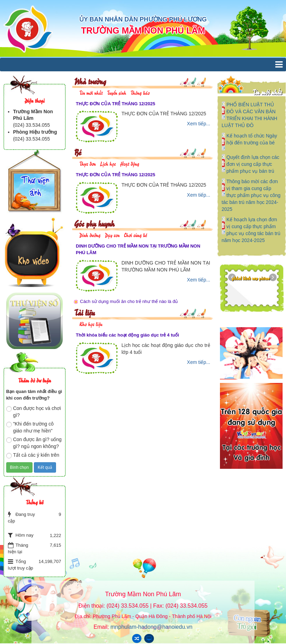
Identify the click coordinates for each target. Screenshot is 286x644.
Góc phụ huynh (94, 223)
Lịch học (108, 163)
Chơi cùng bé (135, 235)
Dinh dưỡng (90, 235)
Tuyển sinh (117, 92)
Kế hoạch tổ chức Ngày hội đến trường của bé (252, 139)
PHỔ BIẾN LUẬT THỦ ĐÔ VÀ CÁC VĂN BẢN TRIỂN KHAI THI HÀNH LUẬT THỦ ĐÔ (250, 115)
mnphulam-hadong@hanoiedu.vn (152, 627)
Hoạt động (130, 163)
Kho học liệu (91, 324)
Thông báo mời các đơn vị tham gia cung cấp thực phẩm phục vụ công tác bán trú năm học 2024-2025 (251, 195)
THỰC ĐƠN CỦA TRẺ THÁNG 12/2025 (115, 104)
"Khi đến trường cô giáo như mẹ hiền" (30, 427)
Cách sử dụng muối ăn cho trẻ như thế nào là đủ (129, 301)
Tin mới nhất (91, 92)
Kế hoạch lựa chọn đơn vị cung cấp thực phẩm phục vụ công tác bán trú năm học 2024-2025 (251, 230)
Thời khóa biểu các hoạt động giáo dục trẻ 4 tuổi (127, 335)
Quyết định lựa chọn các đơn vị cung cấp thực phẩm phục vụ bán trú (253, 164)
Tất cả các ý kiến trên (33, 455)
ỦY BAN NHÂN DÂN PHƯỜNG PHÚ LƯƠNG (143, 19)
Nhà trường (90, 81)
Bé (78, 152)
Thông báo (140, 92)
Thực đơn (87, 163)
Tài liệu (84, 312)
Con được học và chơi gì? (34, 412)
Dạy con (112, 235)
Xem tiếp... (199, 124)
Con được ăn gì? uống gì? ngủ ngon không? (34, 443)
